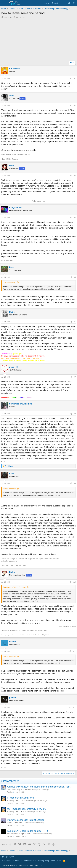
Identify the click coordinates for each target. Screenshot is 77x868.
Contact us (18, 861)
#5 (75, 277)
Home (59, 861)
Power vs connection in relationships (26, 820)
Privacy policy (44, 861)
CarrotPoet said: (9, 282)
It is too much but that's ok (20, 798)
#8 (75, 414)
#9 (75, 483)
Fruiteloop (11, 801)
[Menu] (4, 3)
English (10, 857)
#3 (75, 176)
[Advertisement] (39, 40)
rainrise (10, 823)
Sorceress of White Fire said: (14, 587)
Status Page (7, 861)
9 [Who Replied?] (14, 792)
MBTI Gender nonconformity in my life (26, 809)
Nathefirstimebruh (13, 834)
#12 (74, 707)
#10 (74, 582)
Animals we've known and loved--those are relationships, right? (39, 787)
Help (53, 861)
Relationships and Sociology (38, 790)
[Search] (69, 3)
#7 (75, 377)
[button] (74, 3)
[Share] (71, 79)
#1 (75, 79)
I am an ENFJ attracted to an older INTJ (27, 831)
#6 (75, 322)
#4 (75, 218)
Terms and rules (30, 861)
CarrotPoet (8, 17)
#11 (74, 651)
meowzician (11, 790)
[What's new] (64, 3)
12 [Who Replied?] (14, 825)
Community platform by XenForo (22, 866)
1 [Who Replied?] (14, 803)
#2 (75, 106)
